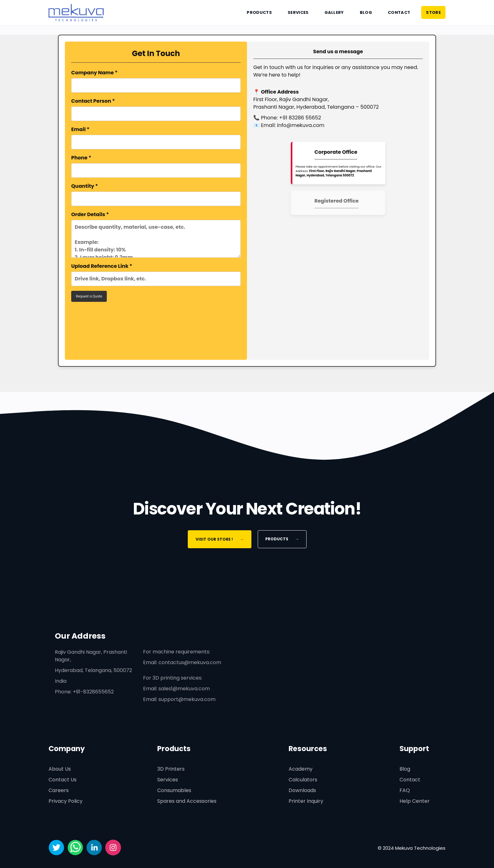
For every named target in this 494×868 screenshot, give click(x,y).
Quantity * (156, 194)
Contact (399, 12)
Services (298, 12)
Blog (366, 12)
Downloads (302, 790)
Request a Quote (89, 296)
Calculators (303, 780)
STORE (433, 12)
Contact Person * (156, 109)
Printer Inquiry (306, 801)
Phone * (156, 166)
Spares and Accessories (187, 801)
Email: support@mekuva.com (179, 699)
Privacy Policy (66, 801)
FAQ (405, 790)
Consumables (174, 790)
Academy (301, 769)
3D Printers (171, 769)
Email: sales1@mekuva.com (176, 689)
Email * (156, 138)
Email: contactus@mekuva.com (182, 662)
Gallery (334, 12)
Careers (59, 790)
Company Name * (156, 81)
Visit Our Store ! (219, 539)
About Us (60, 769)
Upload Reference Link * (156, 274)
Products (259, 12)
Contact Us (63, 780)
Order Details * (156, 234)
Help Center (415, 801)
